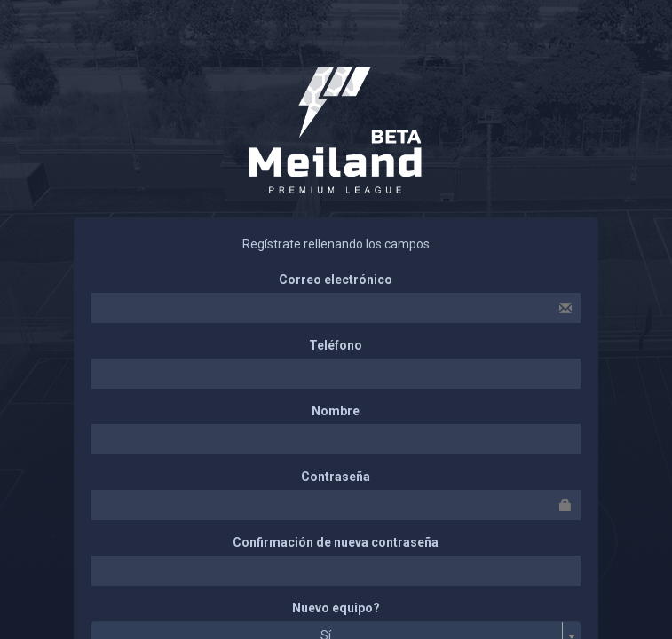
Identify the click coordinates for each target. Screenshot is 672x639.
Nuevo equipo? (336, 608)
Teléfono (336, 345)
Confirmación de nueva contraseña (336, 542)
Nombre (336, 411)
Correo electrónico (336, 280)
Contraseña (336, 477)
